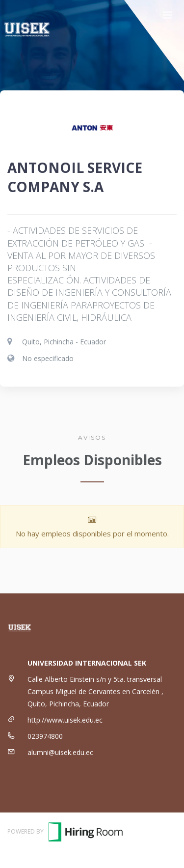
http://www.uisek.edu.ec (65, 720)
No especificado (48, 358)
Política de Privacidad (143, 852)
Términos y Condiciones (65, 852)
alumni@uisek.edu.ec (60, 752)
